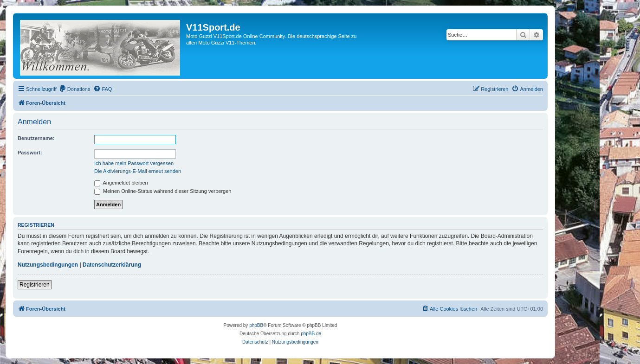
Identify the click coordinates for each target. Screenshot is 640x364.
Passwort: (30, 153)
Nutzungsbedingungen (48, 265)
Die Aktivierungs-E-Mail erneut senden (138, 171)
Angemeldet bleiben (121, 183)
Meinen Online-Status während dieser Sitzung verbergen (163, 191)
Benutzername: (36, 138)
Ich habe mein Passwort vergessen (134, 163)
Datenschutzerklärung (112, 265)
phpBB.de (311, 334)
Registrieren (35, 285)
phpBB (256, 325)
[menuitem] (75, 89)
